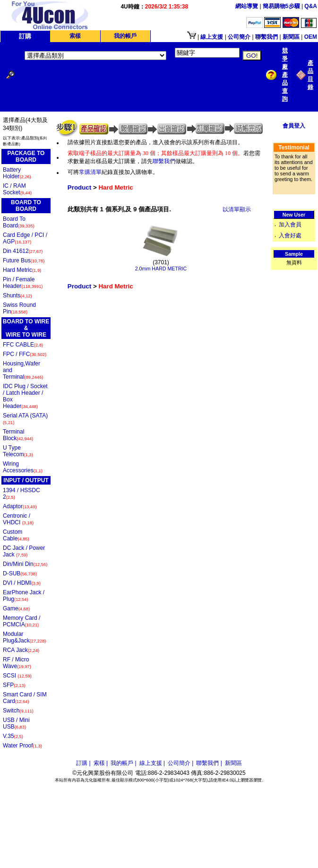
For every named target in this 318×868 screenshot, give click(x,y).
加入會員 (290, 225)
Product (79, 187)
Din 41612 (23, 251)
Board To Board (19, 222)
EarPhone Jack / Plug (24, 596)
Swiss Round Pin (19, 308)
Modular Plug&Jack (24, 637)
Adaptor (20, 506)
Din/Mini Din (25, 564)
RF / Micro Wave (17, 663)
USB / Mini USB (16, 723)
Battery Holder (17, 173)
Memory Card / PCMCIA (21, 621)
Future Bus (24, 260)
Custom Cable (16, 535)
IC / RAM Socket (17, 189)
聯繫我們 (164, 161)
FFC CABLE (23, 345)
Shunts (17, 295)
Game (16, 608)
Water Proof (22, 746)
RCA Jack (21, 650)
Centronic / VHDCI (18, 519)
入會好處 (290, 235)
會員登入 (294, 126)
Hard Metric (22, 270)
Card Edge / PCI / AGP (25, 238)
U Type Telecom (18, 451)
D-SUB (20, 573)
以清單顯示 (237, 209)
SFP (14, 685)
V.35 (13, 736)
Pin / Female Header (23, 283)
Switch (18, 711)
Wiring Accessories (23, 467)
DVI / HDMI (22, 583)
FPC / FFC (25, 354)
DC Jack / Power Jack (24, 551)
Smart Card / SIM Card (25, 698)
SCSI (17, 676)
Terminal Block (18, 435)
